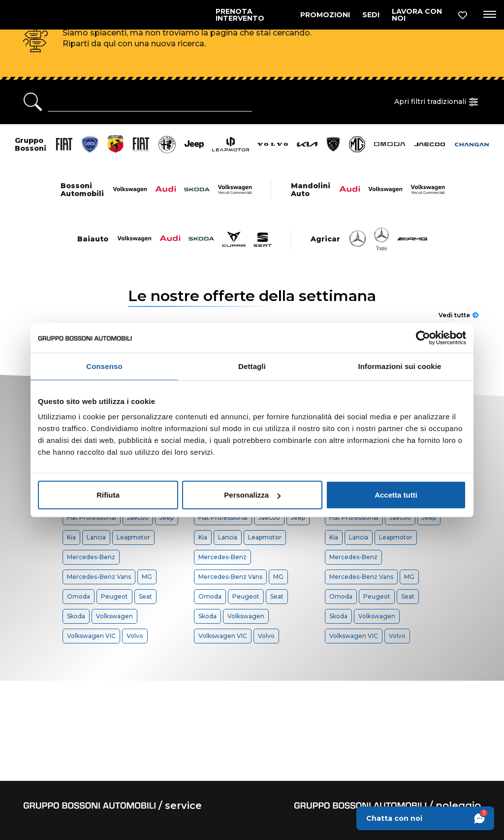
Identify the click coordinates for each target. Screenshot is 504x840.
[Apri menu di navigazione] (488, 15)
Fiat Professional (92, 518)
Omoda (79, 596)
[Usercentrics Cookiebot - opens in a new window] (423, 337)
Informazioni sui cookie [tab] (400, 366)
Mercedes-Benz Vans (99, 577)
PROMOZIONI (325, 15)
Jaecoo (138, 518)
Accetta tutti (396, 495)
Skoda (76, 616)
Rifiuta (108, 495)
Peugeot (114, 596)
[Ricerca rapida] (150, 102)
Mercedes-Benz (91, 557)
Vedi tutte (458, 315)
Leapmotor (133, 537)
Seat (145, 596)
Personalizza (252, 495)
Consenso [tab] (104, 366)
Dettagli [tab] (252, 366)
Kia (71, 537)
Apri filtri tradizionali (438, 102)
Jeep (167, 518)
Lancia (96, 537)
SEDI (371, 15)
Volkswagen (114, 616)
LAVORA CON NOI (417, 15)
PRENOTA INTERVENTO (240, 15)
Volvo (135, 636)
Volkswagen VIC (91, 636)
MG (147, 577)
